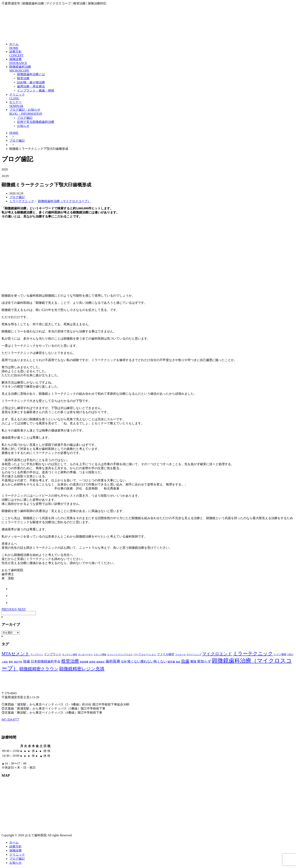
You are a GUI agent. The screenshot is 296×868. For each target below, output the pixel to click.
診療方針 (15, 846)
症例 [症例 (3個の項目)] (124, 662)
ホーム (14, 842)
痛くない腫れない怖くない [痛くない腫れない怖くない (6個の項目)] (147, 661)
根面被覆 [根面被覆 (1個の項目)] (84, 662)
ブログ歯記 (25, 118)
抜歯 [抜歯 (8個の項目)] (27, 661)
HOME (14, 133)
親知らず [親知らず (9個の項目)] (204, 661)
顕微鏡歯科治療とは (31, 74)
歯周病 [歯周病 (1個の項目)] (92, 662)
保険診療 (15, 850)
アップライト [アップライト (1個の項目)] (37, 654)
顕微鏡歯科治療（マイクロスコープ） (64, 201)
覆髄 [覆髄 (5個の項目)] (193, 661)
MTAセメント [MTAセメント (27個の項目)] (16, 654)
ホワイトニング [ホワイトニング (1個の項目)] (194, 654)
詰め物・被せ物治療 (31, 82)
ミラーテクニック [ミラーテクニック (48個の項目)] (253, 653)
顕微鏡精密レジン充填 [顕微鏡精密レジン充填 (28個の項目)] (82, 669)
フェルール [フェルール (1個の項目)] (180, 654)
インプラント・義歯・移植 (36, 90)
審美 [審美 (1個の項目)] (11, 662)
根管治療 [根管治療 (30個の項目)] (70, 661)
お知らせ (23, 126)
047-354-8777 (10, 719)
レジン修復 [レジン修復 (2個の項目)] (280, 654)
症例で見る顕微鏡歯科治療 (36, 122)
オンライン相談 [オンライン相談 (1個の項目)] (70, 654)
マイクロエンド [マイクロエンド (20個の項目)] (217, 654)
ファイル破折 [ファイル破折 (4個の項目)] (166, 654)
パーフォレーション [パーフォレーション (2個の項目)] (145, 654)
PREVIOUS (9, 609)
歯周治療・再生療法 (31, 86)
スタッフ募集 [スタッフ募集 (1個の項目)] (100, 654)
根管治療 (23, 78)
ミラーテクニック (22, 201)
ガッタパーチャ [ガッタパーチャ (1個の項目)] (85, 654)
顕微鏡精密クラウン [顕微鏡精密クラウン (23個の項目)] (39, 669)
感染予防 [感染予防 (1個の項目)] (18, 662)
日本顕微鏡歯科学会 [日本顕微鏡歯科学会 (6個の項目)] (46, 661)
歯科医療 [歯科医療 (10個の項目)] (113, 661)
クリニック (17, 855)
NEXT (22, 609)
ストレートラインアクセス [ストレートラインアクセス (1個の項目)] (120, 654)
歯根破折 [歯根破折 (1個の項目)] (101, 662)
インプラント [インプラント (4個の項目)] (53, 654)
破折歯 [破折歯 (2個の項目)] (171, 662)
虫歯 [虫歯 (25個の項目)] (185, 661)
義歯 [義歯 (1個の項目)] (178, 662)
